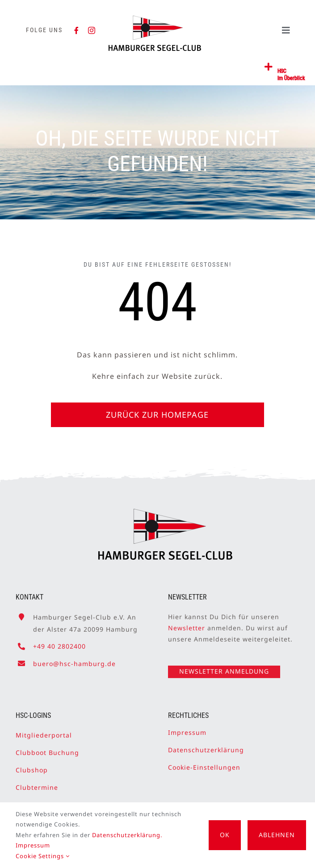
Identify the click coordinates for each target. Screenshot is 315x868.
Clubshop (32, 766)
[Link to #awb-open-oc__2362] (269, 67)
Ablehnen (277, 835)
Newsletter (187, 624)
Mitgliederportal (44, 732)
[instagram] (92, 30)
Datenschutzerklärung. (127, 835)
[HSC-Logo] (155, 19)
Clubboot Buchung (47, 749)
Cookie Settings (43, 856)
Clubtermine (37, 784)
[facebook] (77, 30)
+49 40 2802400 (59, 643)
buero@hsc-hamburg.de (74, 660)
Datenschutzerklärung (206, 746)
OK (225, 835)
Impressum (187, 729)
